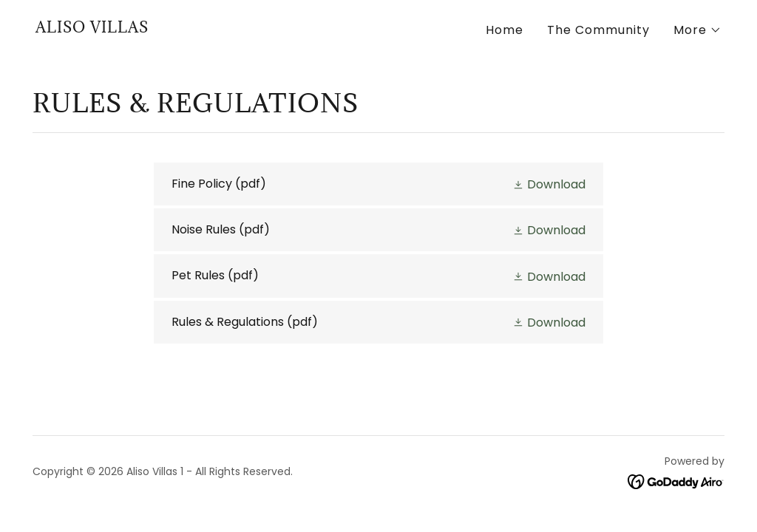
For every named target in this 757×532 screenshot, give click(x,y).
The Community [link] (598, 30)
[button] (697, 30)
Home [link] (505, 30)
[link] (92, 28)
